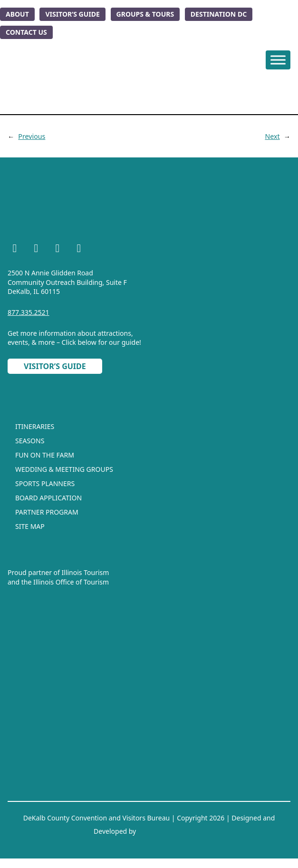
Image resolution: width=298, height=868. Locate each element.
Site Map (30, 526)
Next (272, 136)
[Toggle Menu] (278, 60)
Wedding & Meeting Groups (64, 469)
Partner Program (47, 512)
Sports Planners (45, 483)
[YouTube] (58, 250)
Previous (32, 136)
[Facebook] (15, 250)
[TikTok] (79, 250)
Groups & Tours (145, 14)
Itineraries (35, 426)
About (17, 14)
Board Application (48, 498)
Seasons (30, 441)
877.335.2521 (29, 312)
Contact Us (26, 32)
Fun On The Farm (45, 455)
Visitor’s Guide (72, 14)
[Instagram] (36, 250)
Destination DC (219, 14)
